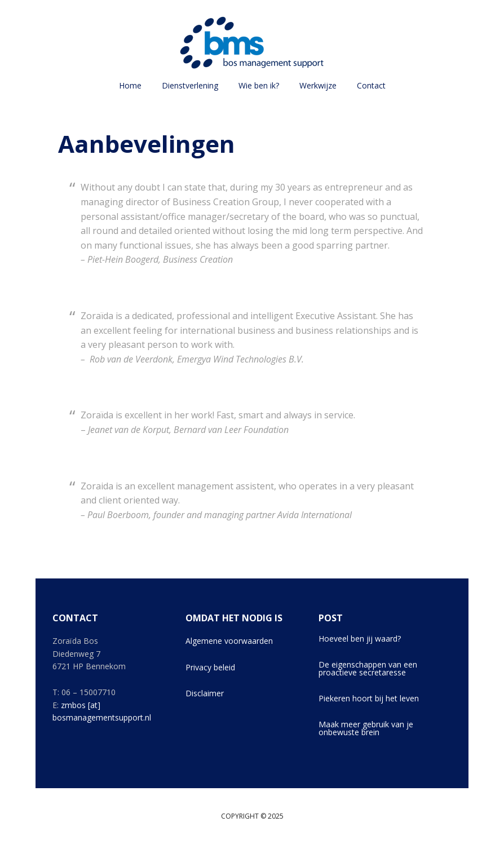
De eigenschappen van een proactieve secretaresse (368, 668)
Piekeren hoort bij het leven (369, 698)
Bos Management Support (252, 42)
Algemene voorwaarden (229, 641)
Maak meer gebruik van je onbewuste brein (366, 728)
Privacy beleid (210, 667)
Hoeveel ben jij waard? (360, 638)
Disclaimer (205, 693)
